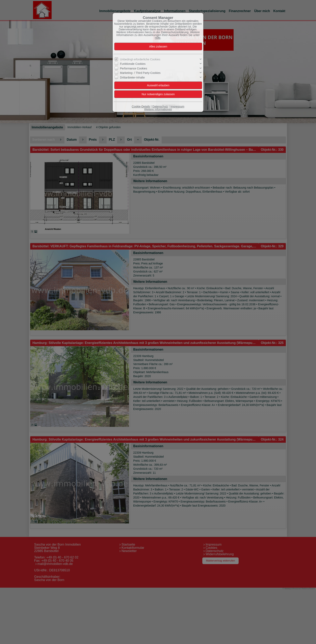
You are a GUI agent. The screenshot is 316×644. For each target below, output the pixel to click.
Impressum (177, 106)
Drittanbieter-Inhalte (132, 77)
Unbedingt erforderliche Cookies (140, 59)
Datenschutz (160, 106)
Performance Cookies (134, 68)
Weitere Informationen (158, 109)
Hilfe (158, 38)
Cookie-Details (141, 106)
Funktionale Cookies (133, 64)
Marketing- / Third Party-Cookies (140, 73)
